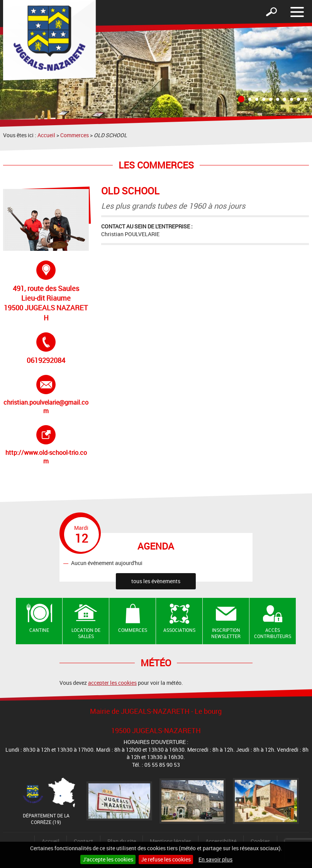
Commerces (75, 135)
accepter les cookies (112, 683)
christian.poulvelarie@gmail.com (46, 395)
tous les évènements (156, 581)
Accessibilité (221, 841)
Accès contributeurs (273, 633)
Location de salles (86, 633)
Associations (179, 630)
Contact (83, 841)
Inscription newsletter (226, 633)
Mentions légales (170, 841)
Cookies (260, 841)
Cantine (39, 630)
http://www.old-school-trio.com (47, 445)
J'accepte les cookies (108, 859)
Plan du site (122, 841)
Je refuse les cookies (166, 859)
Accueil (46, 135)
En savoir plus (215, 859)
